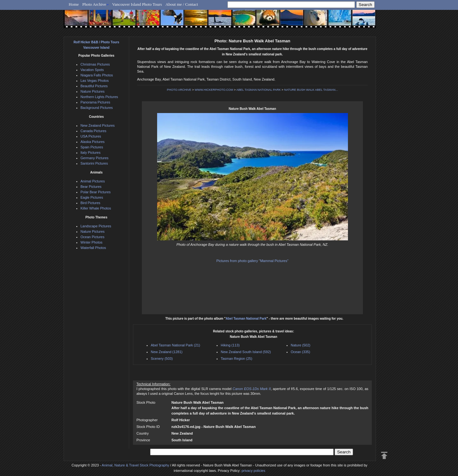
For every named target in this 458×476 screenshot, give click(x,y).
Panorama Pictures (95, 102)
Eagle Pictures (92, 197)
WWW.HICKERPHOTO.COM (214, 90)
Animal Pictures (93, 181)
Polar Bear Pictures (96, 192)
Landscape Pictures (96, 226)
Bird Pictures (90, 203)
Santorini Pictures (94, 163)
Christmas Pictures (95, 64)
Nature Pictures (93, 91)
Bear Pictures (91, 187)
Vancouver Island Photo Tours (137, 4)
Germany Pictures (94, 158)
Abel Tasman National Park (246, 319)
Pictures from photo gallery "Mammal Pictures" (252, 261)
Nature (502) (301, 345)
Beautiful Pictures (94, 86)
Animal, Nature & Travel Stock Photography (135, 465)
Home (74, 4)
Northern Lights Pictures (99, 97)
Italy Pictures (90, 153)
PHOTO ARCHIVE (179, 90)
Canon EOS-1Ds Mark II (252, 389)
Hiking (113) (230, 345)
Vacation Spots (92, 70)
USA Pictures (91, 136)
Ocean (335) (300, 352)
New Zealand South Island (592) (246, 352)
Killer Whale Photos (96, 208)
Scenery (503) (162, 359)
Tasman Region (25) (236, 359)
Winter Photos (91, 242)
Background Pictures (97, 108)
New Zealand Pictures (98, 125)
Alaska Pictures (93, 142)
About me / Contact (182, 4)
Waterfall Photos (93, 248)
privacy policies (253, 471)
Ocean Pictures (92, 237)
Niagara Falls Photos (97, 75)
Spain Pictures (92, 147)
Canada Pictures (93, 131)
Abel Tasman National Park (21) (175, 345)
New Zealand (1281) (167, 352)
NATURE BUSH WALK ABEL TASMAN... (311, 90)
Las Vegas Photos (95, 81)
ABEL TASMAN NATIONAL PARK (259, 90)
